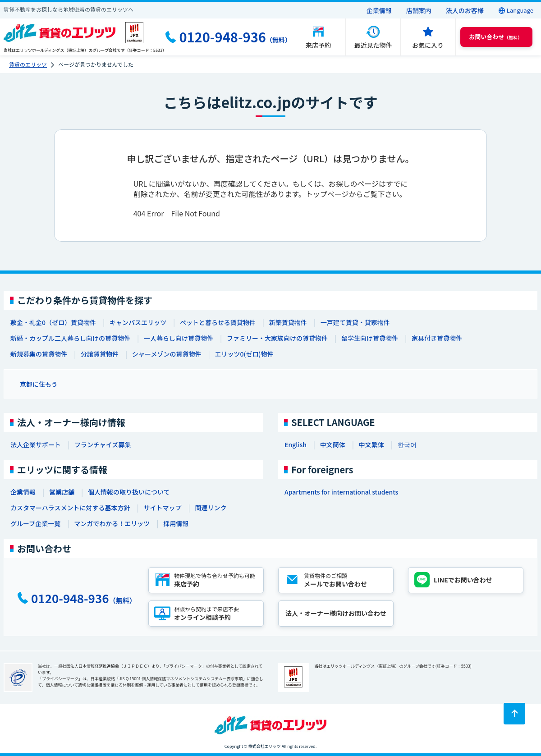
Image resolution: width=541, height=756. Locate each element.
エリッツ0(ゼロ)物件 (244, 354)
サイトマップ (162, 508)
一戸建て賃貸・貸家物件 (355, 322)
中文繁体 (371, 444)
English (296, 444)
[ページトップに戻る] (514, 714)
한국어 (407, 444)
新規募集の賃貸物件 (39, 354)
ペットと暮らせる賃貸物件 (218, 322)
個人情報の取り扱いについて (129, 492)
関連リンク (211, 508)
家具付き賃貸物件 (437, 338)
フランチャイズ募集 (103, 444)
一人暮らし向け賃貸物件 (179, 338)
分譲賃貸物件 (100, 354)
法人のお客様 (465, 10)
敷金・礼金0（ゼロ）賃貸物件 (53, 322)
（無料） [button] (495, 37)
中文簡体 (333, 444)
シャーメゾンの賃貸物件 (167, 354)
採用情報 (176, 523)
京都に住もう (39, 384)
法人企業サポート (36, 444)
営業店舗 (62, 492)
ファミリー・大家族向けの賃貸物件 (277, 338)
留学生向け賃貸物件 (370, 338)
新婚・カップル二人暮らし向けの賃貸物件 (70, 338)
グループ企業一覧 (35, 523)
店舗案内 (419, 10)
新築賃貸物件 (288, 322)
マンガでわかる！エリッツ (112, 523)
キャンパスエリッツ (138, 322)
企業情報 (379, 10)
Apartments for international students (341, 492)
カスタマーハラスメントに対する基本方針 (70, 508)
